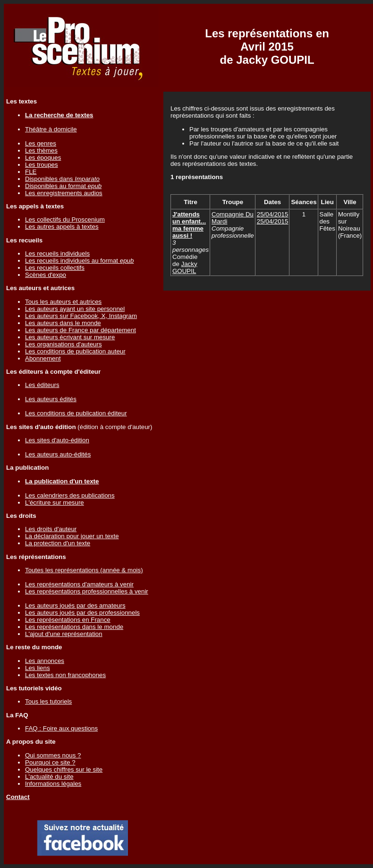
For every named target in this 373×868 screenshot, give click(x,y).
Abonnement (43, 358)
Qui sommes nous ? (53, 755)
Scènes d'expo (46, 275)
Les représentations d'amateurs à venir (79, 584)
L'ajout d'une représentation (64, 634)
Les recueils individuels (57, 254)
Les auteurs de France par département (81, 330)
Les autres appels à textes (62, 227)
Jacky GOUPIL (185, 267)
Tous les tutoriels (48, 701)
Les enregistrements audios (64, 193)
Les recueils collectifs (55, 268)
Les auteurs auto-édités (58, 454)
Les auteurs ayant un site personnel (75, 309)
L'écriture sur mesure (55, 503)
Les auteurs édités (51, 399)
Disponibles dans (62, 179)
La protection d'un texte (58, 543)
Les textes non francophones (65, 675)
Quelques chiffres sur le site (64, 769)
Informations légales (53, 784)
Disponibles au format (63, 186)
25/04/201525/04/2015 (273, 218)
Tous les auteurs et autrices (63, 302)
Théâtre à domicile (51, 129)
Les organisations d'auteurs (64, 344)
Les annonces (45, 661)
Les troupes (42, 165)
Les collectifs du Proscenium (65, 219)
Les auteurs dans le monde (63, 323)
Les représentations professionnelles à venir (87, 591)
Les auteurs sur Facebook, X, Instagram (81, 316)
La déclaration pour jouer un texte (72, 536)
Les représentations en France (68, 620)
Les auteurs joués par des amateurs (75, 606)
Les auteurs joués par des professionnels (82, 613)
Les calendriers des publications (70, 495)
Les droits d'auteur (51, 529)
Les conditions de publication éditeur (76, 413)
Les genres (41, 143)
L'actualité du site (49, 777)
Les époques (43, 158)
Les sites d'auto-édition (57, 440)
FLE (31, 172)
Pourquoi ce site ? (50, 762)
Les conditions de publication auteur (75, 351)
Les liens (38, 668)
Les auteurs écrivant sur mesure (70, 337)
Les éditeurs (42, 385)
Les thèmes (41, 150)
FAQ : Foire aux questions (61, 728)
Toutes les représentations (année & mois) (84, 570)
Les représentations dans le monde (74, 627)
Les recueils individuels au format (79, 261)
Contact (18, 797)
